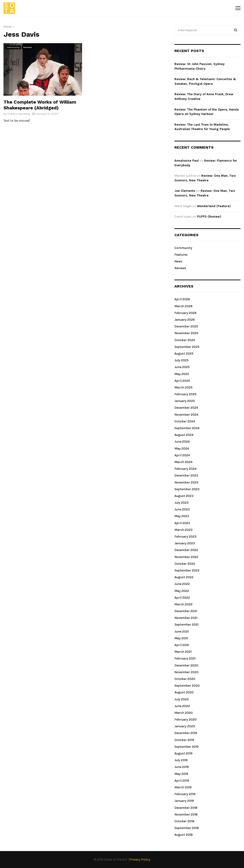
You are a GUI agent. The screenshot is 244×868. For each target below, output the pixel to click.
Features (181, 255)
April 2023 (182, 523)
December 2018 (186, 808)
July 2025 (181, 360)
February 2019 (185, 794)
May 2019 (181, 774)
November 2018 (186, 814)
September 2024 (187, 428)
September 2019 (186, 747)
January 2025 (185, 401)
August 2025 (184, 354)
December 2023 (186, 475)
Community (13, 47)
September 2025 (187, 347)
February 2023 (185, 537)
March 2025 (183, 387)
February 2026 (185, 313)
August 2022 (184, 577)
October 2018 (184, 821)
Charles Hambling (19, 114)
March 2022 (183, 604)
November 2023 (186, 482)
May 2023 (182, 516)
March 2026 (183, 306)
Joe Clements (185, 191)
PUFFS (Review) (209, 217)
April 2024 (182, 455)
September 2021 (186, 625)
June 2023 (182, 509)
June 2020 (182, 706)
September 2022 (187, 570)
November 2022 (186, 557)
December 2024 (186, 408)
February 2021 (185, 658)
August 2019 (183, 753)
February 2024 (185, 469)
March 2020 (184, 713)
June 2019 (182, 767)
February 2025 (185, 394)
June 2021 (182, 631)
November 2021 (186, 618)
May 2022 (182, 591)
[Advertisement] (128, 76)
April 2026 (182, 299)
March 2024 (183, 462)
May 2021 (181, 638)
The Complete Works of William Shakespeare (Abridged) (40, 105)
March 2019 (183, 787)
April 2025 (182, 381)
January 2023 (185, 543)
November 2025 (186, 333)
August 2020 (184, 692)
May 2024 (182, 449)
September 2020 (187, 686)
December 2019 (186, 733)
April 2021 (182, 645)
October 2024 (185, 421)
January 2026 (185, 320)
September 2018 (187, 828)
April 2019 (182, 781)
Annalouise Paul (187, 161)
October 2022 (185, 564)
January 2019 (184, 801)
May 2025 (182, 374)
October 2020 (185, 679)
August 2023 (184, 496)
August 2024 (184, 435)
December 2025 (186, 326)
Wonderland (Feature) (214, 206)
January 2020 (185, 726)
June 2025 (182, 367)
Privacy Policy (140, 860)
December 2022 (186, 550)
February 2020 (186, 720)
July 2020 (182, 699)
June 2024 (182, 442)
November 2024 (186, 415)
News (178, 261)
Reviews (28, 47)
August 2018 (184, 835)
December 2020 (186, 665)
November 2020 (186, 672)
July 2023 (181, 503)
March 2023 (183, 530)
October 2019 (184, 740)
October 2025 (185, 340)
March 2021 (183, 652)
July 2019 (181, 760)
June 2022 (182, 584)
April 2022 (182, 598)
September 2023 (187, 489)
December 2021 (186, 611)
